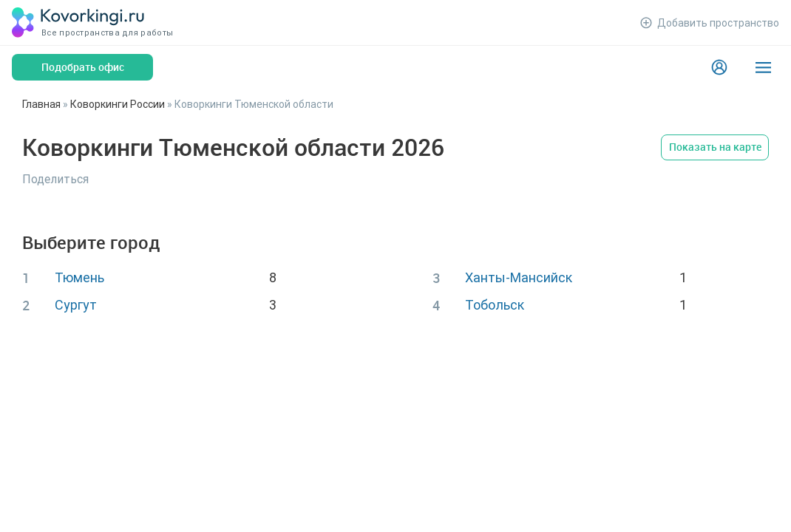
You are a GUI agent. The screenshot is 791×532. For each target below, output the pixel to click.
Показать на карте (715, 147)
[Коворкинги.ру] (78, 23)
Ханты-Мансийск (519, 277)
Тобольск (495, 305)
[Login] (719, 67)
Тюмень (79, 277)
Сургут (76, 305)
